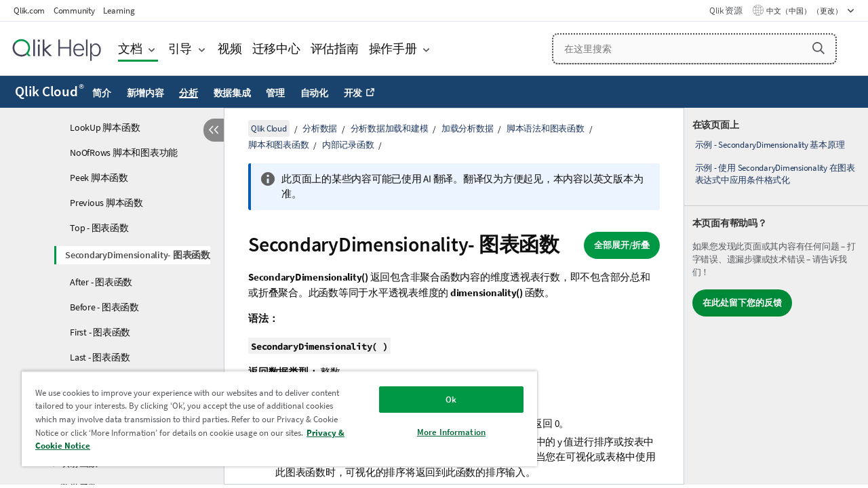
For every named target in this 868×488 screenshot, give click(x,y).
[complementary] (776, 296)
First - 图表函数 (100, 332)
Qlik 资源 (726, 11)
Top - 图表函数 (99, 228)
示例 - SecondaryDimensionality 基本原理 (770, 145)
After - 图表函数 (101, 282)
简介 (102, 93)
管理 (275, 93)
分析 (189, 93)
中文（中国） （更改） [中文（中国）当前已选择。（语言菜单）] (805, 11)
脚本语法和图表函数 (546, 128)
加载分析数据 (468, 128)
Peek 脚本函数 (99, 178)
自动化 (314, 93)
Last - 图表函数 (100, 357)
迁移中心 (276, 48)
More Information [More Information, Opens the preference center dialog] (451, 432)
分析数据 (320, 128)
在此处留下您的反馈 (742, 303)
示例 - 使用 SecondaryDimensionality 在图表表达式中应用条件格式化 (775, 174)
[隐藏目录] (214, 130)
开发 (353, 93)
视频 (230, 48)
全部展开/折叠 (622, 245)
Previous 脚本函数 (106, 203)
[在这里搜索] (694, 49)
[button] (818, 48)
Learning (119, 11)
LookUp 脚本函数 (105, 127)
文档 (130, 48)
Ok (451, 400)
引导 (180, 48)
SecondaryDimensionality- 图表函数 (138, 255)
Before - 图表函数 (104, 307)
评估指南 (335, 48)
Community (74, 11)
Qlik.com (29, 11)
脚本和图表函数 (278, 145)
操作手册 (393, 48)
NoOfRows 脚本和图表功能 (124, 152)
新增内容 (145, 93)
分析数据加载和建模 (390, 128)
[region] (279, 419)
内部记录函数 (348, 145)
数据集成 (232, 93)
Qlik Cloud (50, 91)
